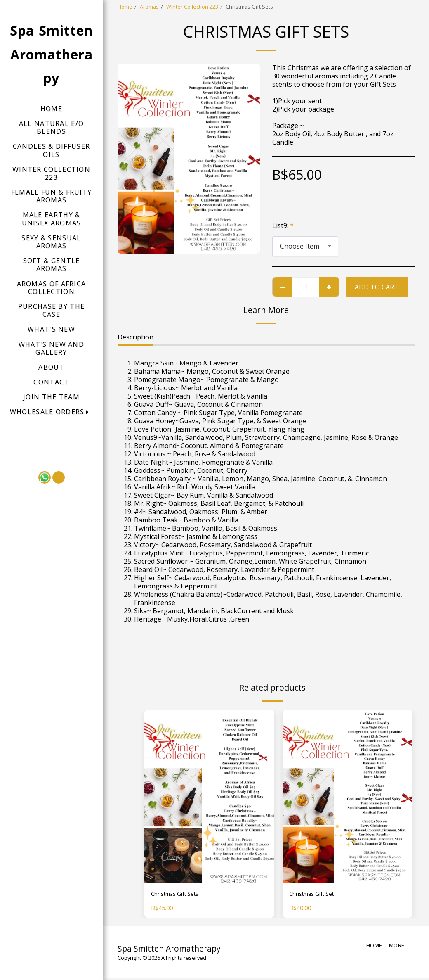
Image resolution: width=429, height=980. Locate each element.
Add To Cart (377, 287)
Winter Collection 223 (192, 7)
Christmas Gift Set (317, 895)
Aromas (149, 7)
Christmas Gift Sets (180, 895)
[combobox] (305, 246)
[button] (51, 412)
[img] (209, 797)
